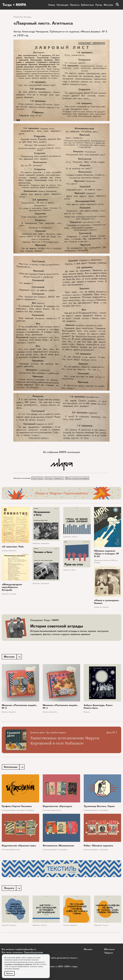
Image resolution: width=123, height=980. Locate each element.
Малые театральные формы (78, 478)
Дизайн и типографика (100, 811)
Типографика (29, 811)
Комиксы (106, 607)
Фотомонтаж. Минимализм (58, 846)
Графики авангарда (17, 811)
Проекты (75, 5)
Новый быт (18, 17)
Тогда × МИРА (15, 5)
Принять (9, 973)
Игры (74, 570)
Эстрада (28, 17)
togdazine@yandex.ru (26, 949)
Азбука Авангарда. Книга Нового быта (98, 707)
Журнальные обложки (102, 561)
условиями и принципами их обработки (18, 964)
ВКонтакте (109, 949)
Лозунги (75, 537)
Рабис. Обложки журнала (98, 846)
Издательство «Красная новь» (19, 846)
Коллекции (63, 5)
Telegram (109, 953)
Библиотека (87, 5)
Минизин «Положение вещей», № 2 (19, 707)
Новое (52, 5)
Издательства (56, 811)
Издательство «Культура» (57, 807)
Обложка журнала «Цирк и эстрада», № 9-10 (107, 554)
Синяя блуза (37, 478)
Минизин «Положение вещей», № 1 (60, 707)
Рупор (99, 5)
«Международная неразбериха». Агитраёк (12, 588)
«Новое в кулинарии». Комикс (107, 602)
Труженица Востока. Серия (99, 807)
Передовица (45, 544)
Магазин (108, 5)
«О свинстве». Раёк (13, 547)
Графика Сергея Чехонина (17, 807)
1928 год (114, 561)
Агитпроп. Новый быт (54, 478)
